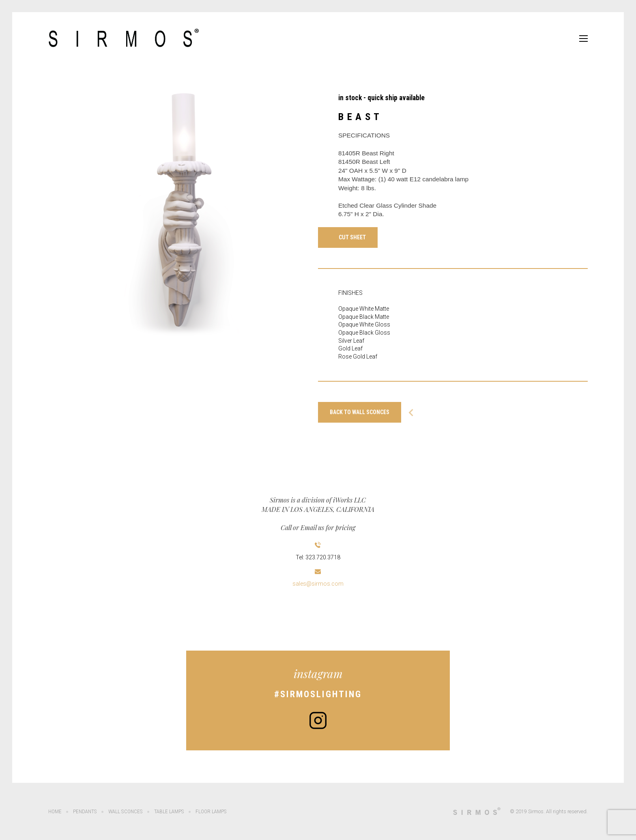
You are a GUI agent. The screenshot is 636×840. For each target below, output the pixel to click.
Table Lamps (168, 811)
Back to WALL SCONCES (360, 412)
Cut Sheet (352, 237)
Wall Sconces (125, 811)
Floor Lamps (209, 811)
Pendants (85, 811)
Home (55, 811)
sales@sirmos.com (318, 584)
